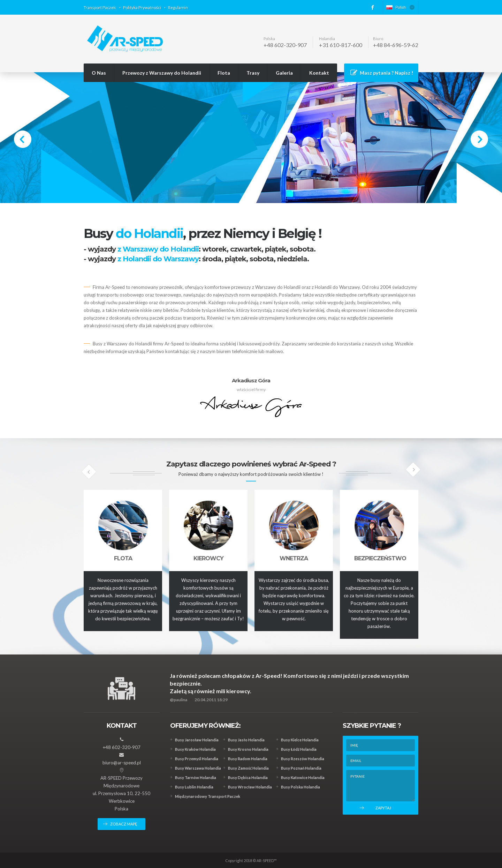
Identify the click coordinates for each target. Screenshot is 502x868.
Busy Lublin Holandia (194, 787)
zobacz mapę (124, 824)
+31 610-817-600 (341, 45)
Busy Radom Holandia (248, 759)
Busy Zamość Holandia (248, 768)
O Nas (99, 73)
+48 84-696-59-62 (396, 45)
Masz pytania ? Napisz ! (386, 73)
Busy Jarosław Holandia (197, 740)
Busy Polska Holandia (301, 787)
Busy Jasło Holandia (246, 740)
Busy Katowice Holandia (303, 777)
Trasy (253, 73)
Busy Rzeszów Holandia (303, 759)
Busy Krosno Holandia (248, 749)
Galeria (284, 73)
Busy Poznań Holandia (301, 768)
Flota (224, 73)
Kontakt (319, 73)
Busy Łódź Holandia (299, 749)
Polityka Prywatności (142, 8)
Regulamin (178, 8)
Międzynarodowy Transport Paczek (208, 796)
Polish (396, 7)
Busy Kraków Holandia (195, 749)
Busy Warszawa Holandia (198, 768)
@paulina (178, 700)
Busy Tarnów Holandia (196, 777)
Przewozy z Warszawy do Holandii (162, 73)
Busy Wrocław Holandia (250, 787)
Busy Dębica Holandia (248, 777)
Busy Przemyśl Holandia (197, 759)
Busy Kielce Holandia (300, 740)
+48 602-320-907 (285, 45)
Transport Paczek (100, 8)
